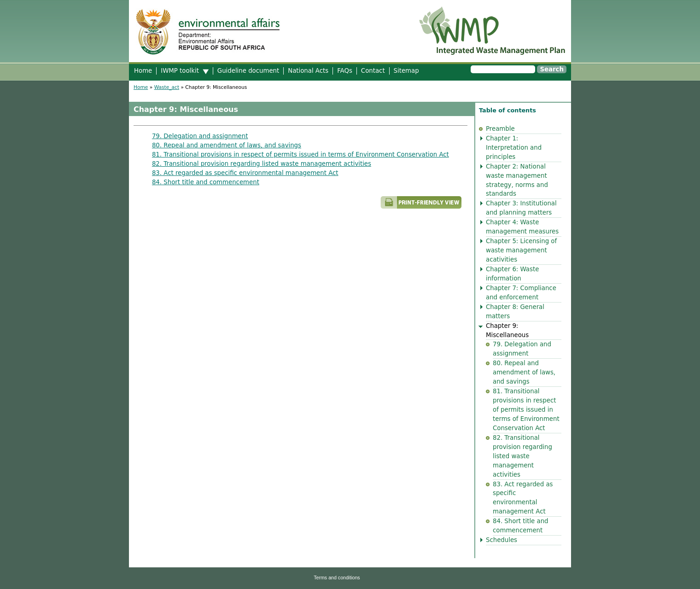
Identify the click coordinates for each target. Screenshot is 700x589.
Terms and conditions (337, 577)
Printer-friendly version (345, 207)
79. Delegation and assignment (200, 136)
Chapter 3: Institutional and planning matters (521, 208)
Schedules (502, 540)
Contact (373, 71)
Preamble (500, 129)
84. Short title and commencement (206, 182)
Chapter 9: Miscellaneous (507, 330)
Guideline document (248, 71)
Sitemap (406, 71)
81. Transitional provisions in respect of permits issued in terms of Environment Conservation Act (300, 155)
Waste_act (167, 87)
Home (143, 71)
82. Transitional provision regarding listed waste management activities (262, 164)
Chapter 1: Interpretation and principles (514, 148)
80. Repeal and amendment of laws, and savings (227, 145)
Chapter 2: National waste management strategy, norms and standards (517, 180)
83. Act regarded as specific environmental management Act (245, 173)
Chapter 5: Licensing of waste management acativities (521, 250)
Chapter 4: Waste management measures (522, 227)
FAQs (345, 71)
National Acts (308, 71)
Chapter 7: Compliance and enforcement (521, 293)
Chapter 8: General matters (515, 312)
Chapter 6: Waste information (512, 274)
